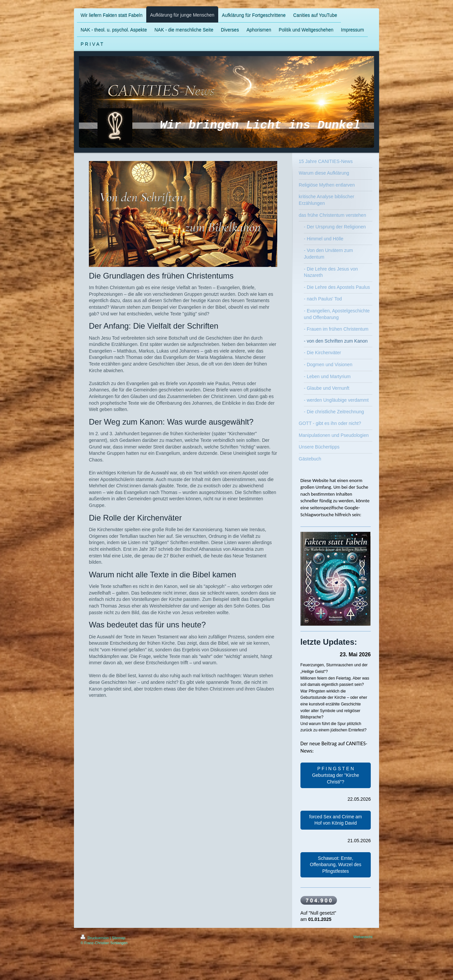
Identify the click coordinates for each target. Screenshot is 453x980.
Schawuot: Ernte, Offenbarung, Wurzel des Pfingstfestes (335, 865)
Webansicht (363, 937)
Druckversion (95, 938)
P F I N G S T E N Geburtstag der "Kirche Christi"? (336, 775)
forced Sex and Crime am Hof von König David (336, 820)
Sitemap (118, 938)
